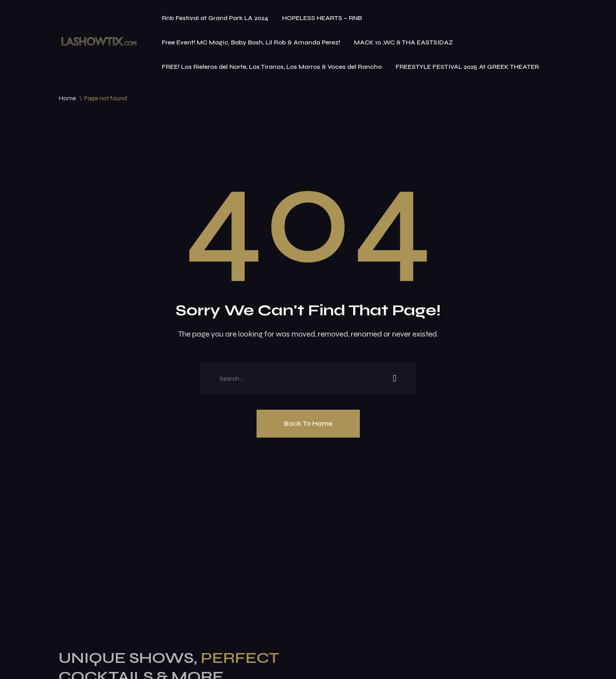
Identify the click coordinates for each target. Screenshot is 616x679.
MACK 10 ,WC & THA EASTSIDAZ (403, 42)
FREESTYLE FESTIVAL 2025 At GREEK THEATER (467, 67)
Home (67, 98)
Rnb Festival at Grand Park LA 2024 (215, 18)
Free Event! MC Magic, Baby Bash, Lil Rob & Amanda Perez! (251, 42)
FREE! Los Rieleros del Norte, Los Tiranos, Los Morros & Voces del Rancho (272, 67)
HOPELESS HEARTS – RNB (322, 18)
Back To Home (308, 423)
